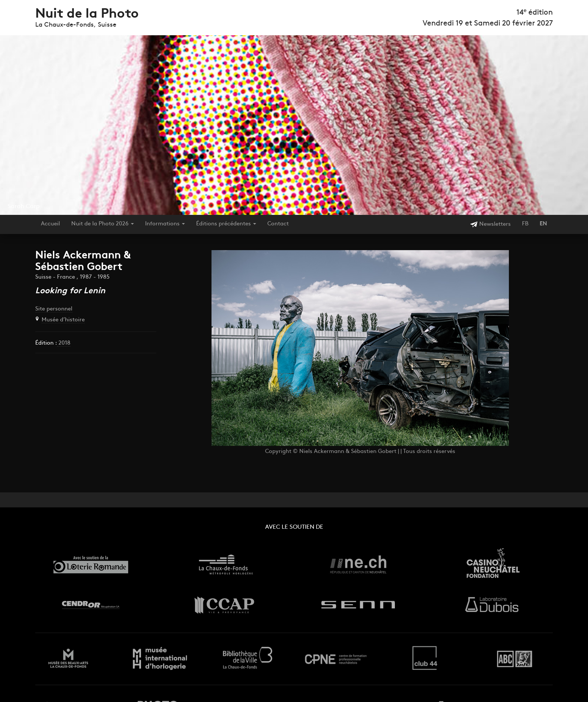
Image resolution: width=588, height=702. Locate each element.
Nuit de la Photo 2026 (103, 224)
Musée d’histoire (63, 320)
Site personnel (54, 309)
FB (525, 224)
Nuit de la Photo (87, 14)
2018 (64, 343)
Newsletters (490, 224)
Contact (278, 224)
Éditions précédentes (226, 224)
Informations (165, 224)
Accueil (50, 224)
